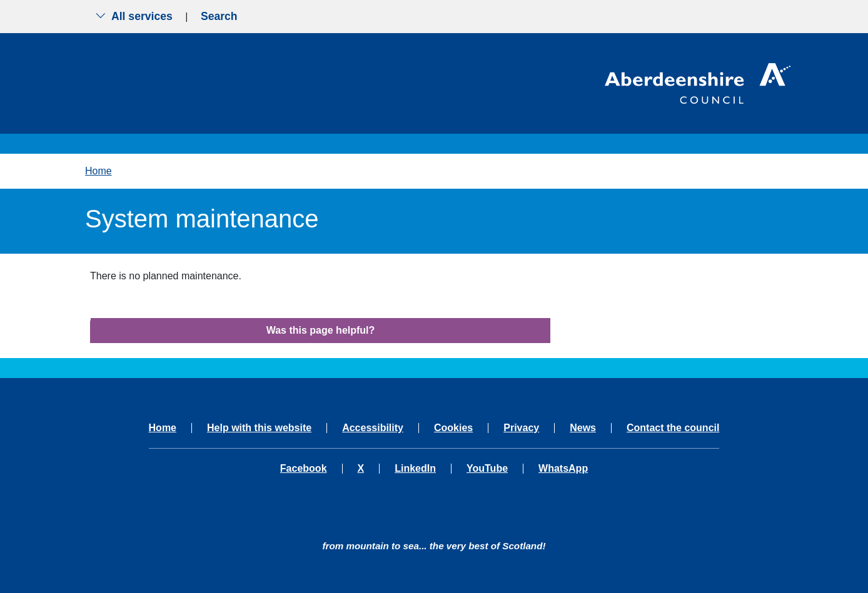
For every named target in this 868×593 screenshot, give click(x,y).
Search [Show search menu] (219, 16)
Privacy (521, 428)
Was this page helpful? (321, 330)
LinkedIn (415, 469)
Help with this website (259, 428)
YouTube (487, 469)
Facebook (304, 469)
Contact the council (673, 428)
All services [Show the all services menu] (134, 16)
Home (98, 171)
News (583, 428)
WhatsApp (563, 469)
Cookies (453, 428)
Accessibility (373, 428)
